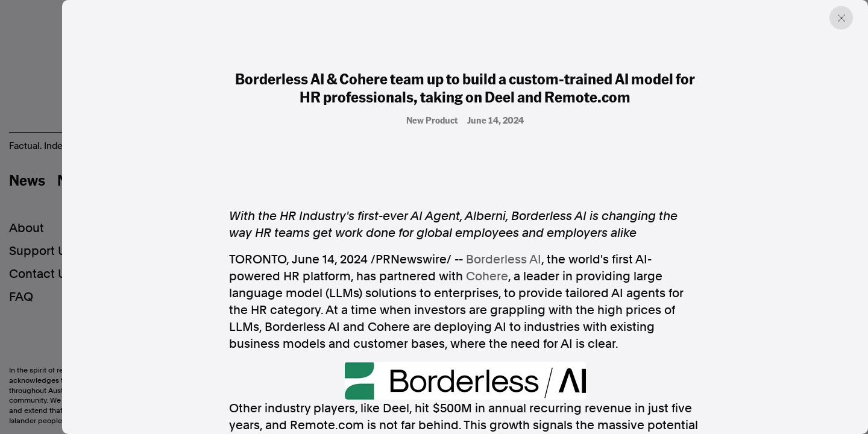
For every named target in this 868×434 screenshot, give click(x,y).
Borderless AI (504, 259)
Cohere (487, 276)
